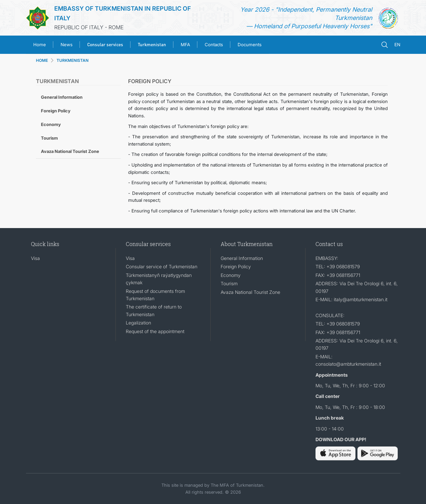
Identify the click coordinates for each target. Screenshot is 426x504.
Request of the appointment (155, 331)
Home (40, 45)
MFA (185, 45)
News (67, 45)
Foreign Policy (56, 111)
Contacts (214, 45)
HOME (42, 60)
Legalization (138, 323)
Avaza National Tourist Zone (70, 151)
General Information (62, 97)
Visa (35, 258)
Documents (250, 45)
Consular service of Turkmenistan (162, 266)
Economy (51, 124)
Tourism (49, 138)
